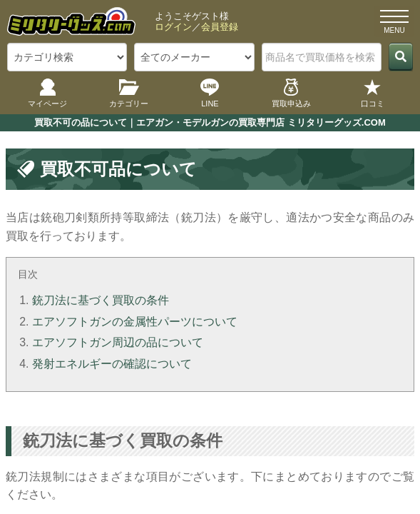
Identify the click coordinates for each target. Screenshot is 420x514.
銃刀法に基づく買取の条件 (101, 300)
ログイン (173, 27)
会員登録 (220, 27)
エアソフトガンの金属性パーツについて (135, 322)
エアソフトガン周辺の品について (118, 342)
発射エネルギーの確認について (112, 364)
